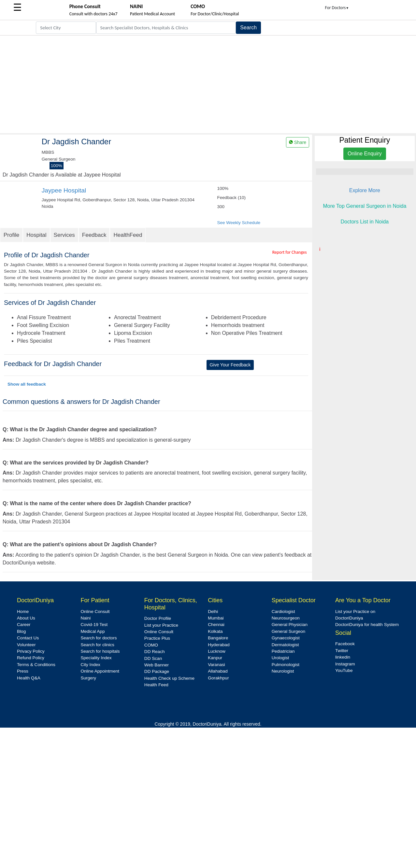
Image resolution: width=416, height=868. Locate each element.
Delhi (213, 612)
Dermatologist (285, 645)
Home (23, 612)
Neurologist (283, 671)
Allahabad (218, 671)
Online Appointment (100, 671)
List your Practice (161, 625)
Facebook (345, 644)
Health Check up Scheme (169, 678)
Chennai (216, 625)
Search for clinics (97, 645)
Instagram (345, 664)
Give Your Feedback (230, 365)
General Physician (290, 625)
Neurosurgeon (286, 618)
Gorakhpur (218, 678)
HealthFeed (128, 235)
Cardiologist (283, 612)
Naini (86, 618)
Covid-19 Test (94, 625)
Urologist (280, 658)
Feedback (94, 235)
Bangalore (218, 638)
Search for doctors (99, 638)
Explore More (365, 190)
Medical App (93, 631)
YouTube (344, 670)
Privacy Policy (31, 651)
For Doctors (337, 8)
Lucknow (217, 651)
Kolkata (215, 631)
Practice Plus (157, 638)
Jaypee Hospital (64, 190)
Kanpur (215, 658)
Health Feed (156, 685)
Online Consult (95, 612)
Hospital (36, 235)
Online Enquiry (365, 154)
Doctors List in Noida (365, 222)
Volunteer (26, 645)
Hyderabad (219, 645)
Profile (11, 235)
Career (24, 625)
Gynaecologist (286, 638)
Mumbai (216, 618)
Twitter (342, 651)
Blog (21, 631)
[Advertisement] (208, 84)
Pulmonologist (286, 665)
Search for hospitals (100, 651)
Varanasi (216, 665)
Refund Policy (31, 658)
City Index (90, 665)
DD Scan (153, 658)
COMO (151, 645)
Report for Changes (290, 252)
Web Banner (157, 665)
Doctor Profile (158, 618)
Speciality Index (96, 658)
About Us (26, 618)
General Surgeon (289, 631)
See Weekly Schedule (239, 223)
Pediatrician (283, 651)
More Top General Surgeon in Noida (365, 206)
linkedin (343, 657)
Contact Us (28, 638)
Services (64, 235)
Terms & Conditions (36, 665)
